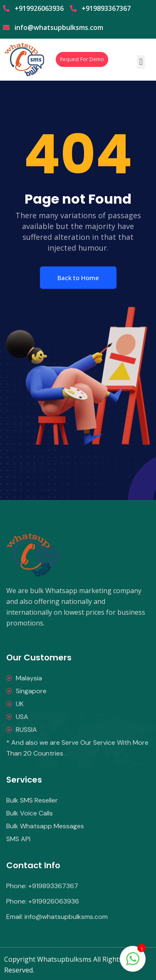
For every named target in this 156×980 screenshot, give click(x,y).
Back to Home (78, 278)
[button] (141, 62)
